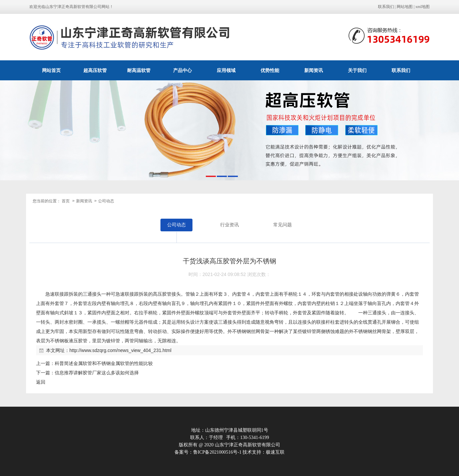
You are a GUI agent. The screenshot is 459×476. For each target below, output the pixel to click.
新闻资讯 (314, 70)
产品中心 (182, 70)
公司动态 (106, 201)
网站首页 (51, 70)
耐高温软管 (139, 70)
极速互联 (275, 452)
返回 (41, 382)
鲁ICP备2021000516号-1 (217, 452)
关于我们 (357, 70)
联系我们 (386, 7)
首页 (66, 201)
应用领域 (226, 70)
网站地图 (405, 7)
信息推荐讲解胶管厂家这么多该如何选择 (97, 373)
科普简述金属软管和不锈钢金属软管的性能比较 (104, 363)
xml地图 (422, 7)
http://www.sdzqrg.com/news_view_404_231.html (120, 350)
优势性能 (270, 70)
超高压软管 (95, 70)
